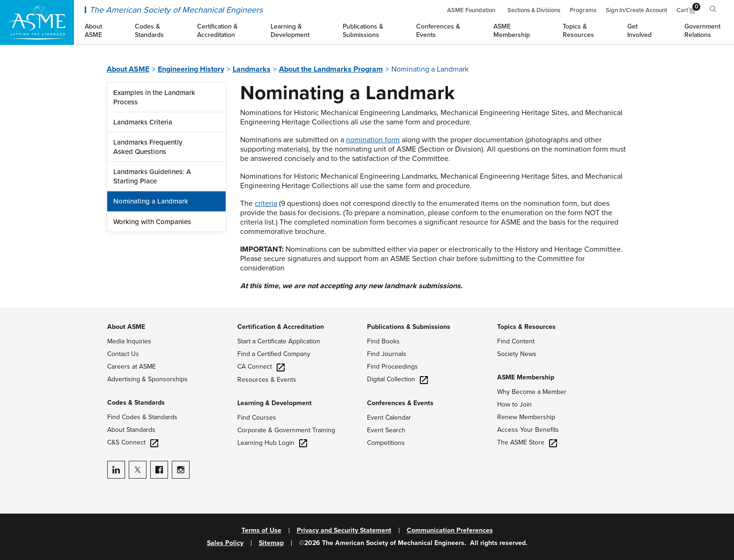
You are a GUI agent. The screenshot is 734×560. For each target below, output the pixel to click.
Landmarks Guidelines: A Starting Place (152, 176)
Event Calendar (389, 418)
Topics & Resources (526, 327)
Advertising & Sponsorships (147, 379)
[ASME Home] (37, 22)
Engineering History (191, 69)
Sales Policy (225, 543)
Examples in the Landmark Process (154, 97)
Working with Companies (152, 222)
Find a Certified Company (274, 354)
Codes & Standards (136, 403)
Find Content (516, 341)
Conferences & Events (400, 403)
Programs (583, 10)
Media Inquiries (129, 341)
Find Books (383, 341)
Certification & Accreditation (281, 327)
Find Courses (257, 418)
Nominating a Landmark (151, 201)
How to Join (514, 404)
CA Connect (261, 367)
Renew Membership (526, 417)
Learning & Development (275, 403)
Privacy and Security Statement (344, 531)
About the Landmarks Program (331, 69)
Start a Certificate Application (279, 341)
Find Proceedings (393, 367)
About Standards (131, 430)
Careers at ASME (132, 367)
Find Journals (387, 354)
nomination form (373, 140)
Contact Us (123, 354)
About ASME (128, 69)
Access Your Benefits (528, 430)
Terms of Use (261, 531)
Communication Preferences (450, 531)
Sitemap (271, 543)
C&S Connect (133, 442)
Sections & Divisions (534, 10)
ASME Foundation (471, 10)
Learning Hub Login (272, 443)
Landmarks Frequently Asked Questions (148, 147)
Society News (517, 354)
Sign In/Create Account (636, 10)
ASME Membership (526, 377)
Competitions (386, 443)
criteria (266, 204)
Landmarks (252, 69)
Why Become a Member (532, 392)
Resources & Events (267, 380)
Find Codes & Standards (142, 417)
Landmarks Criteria (143, 122)
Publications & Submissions (409, 327)
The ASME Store (527, 442)
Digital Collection (397, 379)
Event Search (386, 430)
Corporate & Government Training (286, 430)
